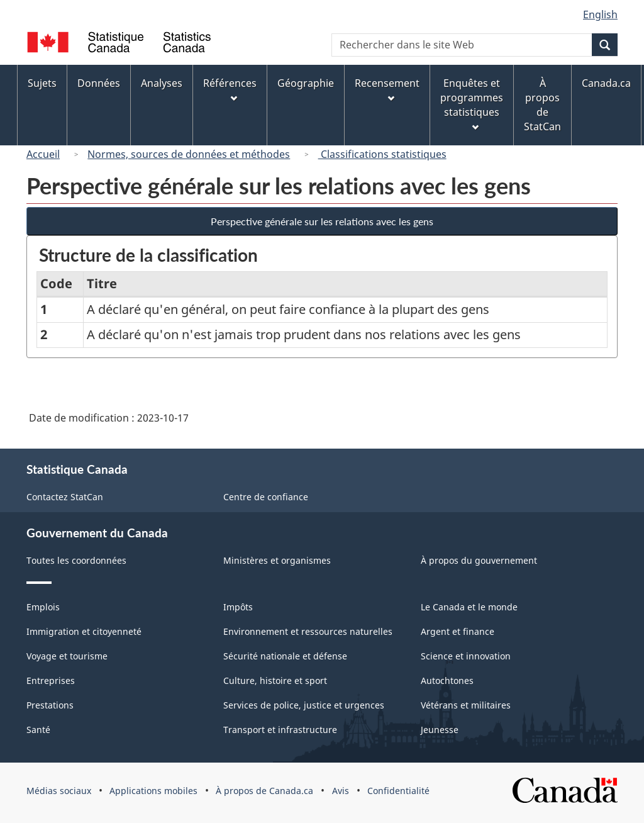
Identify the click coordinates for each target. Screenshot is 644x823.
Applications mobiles (153, 791)
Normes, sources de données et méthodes (189, 154)
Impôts (238, 607)
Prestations (50, 705)
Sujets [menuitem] (42, 83)
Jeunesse (440, 730)
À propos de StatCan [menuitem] (542, 105)
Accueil (43, 154)
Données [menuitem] (99, 83)
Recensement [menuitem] (387, 89)
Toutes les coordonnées (76, 560)
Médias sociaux (59, 791)
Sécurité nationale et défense (285, 656)
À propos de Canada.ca (264, 791)
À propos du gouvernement (479, 560)
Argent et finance (458, 631)
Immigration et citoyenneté (84, 631)
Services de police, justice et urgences (304, 705)
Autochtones (447, 680)
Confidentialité (398, 791)
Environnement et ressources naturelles (308, 631)
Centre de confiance (266, 497)
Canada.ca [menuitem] (606, 83)
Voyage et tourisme (67, 656)
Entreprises (51, 680)
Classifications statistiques (382, 154)
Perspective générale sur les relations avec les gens (322, 221)
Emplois (43, 607)
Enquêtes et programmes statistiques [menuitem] (472, 104)
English (600, 14)
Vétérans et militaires (466, 705)
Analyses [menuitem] (162, 83)
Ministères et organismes (277, 560)
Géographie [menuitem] (306, 83)
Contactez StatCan (65, 497)
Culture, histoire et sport (275, 680)
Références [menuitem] (230, 89)
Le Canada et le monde (469, 607)
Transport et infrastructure (280, 730)
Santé (38, 730)
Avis (341, 791)
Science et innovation (466, 656)
